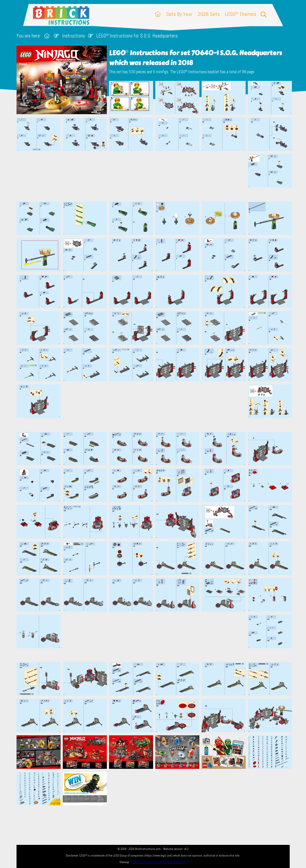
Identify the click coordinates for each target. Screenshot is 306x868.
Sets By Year (179, 14)
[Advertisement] (155, 176)
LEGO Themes (241, 14)
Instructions (73, 36)
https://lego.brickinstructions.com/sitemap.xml (159, 862)
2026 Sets (209, 14)
